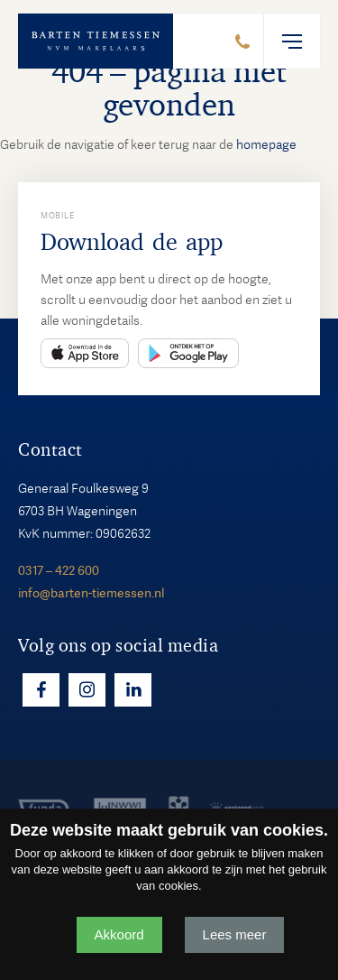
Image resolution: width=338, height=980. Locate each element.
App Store (85, 353)
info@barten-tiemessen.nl (91, 593)
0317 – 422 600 (59, 570)
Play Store (188, 353)
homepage (266, 144)
